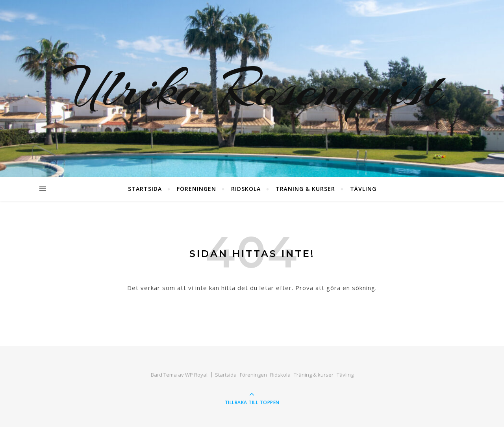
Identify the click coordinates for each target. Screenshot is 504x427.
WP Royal (196, 375)
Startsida (145, 189)
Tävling (363, 189)
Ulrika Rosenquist (252, 89)
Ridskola (246, 189)
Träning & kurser (305, 189)
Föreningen (196, 189)
